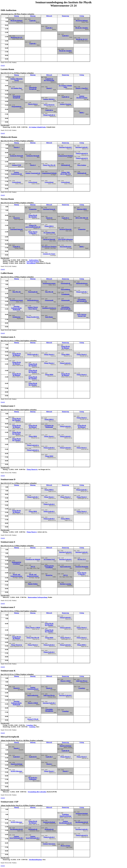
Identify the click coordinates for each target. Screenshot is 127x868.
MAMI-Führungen (16, 771)
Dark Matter (49, 317)
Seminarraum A (8, 337)
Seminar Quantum (65, 104)
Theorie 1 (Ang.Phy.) (82, 88)
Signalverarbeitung (65, 746)
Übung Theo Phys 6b (49, 165)
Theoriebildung (65, 289)
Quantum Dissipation (82, 567)
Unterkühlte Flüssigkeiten (49, 710)
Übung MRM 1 (49, 490)
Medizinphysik (33, 829)
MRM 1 (82, 247)
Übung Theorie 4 (49, 354)
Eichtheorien (16, 317)
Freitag (82, 16)
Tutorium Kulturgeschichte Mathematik (16, 308)
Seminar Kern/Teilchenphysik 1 (33, 837)
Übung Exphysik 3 (33, 354)
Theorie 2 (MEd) (65, 681)
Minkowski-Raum (9, 137)
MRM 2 (82, 113)
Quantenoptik (49, 300)
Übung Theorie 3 (82, 497)
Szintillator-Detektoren (49, 308)
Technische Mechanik (16, 156)
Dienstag (33, 16)
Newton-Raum (7, 199)
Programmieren (17, 106)
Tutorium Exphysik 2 (65, 147)
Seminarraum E (8, 542)
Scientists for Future (49, 254)
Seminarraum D (8, 479)
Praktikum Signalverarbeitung (65, 815)
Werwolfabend (31, 263)
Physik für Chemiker (82, 28)
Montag (16, 16)
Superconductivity (65, 567)
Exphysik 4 (16, 757)
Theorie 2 (16, 748)
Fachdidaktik (65, 294)
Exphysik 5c (65, 218)
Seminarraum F (8, 607)
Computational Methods (65, 156)
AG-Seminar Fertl (49, 559)
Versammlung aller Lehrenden (37, 792)
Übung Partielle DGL (33, 317)
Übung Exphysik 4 (65, 426)
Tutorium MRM (82, 209)
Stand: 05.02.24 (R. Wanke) (45, 38)
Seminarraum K (8, 671)
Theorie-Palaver (33, 104)
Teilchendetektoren (82, 283)
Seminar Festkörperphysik (17, 173)
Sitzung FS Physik (33, 719)
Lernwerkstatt (17, 182)
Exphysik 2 (65, 36)
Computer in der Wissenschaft (49, 80)
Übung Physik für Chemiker (33, 216)
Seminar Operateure (49, 844)
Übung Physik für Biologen (65, 347)
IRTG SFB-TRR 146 (82, 218)
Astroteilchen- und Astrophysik (82, 300)
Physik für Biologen (17, 21)
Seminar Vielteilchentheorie (33, 688)
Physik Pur (49, 575)
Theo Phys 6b (16, 292)
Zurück (3, 65)
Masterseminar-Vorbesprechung (38, 597)
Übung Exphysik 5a (49, 115)
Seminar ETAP (17, 165)
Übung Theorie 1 (49, 436)
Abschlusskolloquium (35, 860)
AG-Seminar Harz (16, 88)
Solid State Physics (82, 681)
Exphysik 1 (33, 21)
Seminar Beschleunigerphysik (65, 822)
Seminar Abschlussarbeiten (82, 97)
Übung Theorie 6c (49, 105)
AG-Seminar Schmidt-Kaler (65, 86)
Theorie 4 (16, 147)
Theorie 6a (16, 218)
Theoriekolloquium (65, 247)
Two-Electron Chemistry (49, 247)
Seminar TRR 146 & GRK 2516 (65, 173)
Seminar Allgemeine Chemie (16, 80)
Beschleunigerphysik (82, 822)
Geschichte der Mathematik (49, 426)
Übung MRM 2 (49, 226)
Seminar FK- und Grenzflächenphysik (33, 226)
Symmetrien (33, 209)
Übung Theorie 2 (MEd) (33, 628)
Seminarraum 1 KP (10, 802)
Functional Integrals (49, 209)
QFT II (33, 567)
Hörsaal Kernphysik (10, 737)
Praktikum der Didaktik (33, 559)
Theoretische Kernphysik (33, 88)
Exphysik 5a (65, 97)
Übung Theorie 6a (16, 645)
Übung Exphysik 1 (65, 363)
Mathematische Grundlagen (17, 563)
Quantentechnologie (82, 813)
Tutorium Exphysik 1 (82, 147)
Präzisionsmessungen (49, 283)
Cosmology (82, 688)
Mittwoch (49, 16)
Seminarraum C (8, 406)
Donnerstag (65, 16)
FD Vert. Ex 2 (82, 559)
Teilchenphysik (65, 165)
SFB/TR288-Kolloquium (65, 239)
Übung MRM (65, 354)
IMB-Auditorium (9, 10)
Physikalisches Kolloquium (33, 778)
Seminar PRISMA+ (49, 99)
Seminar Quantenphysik (33, 173)
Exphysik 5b (65, 751)
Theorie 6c (16, 688)
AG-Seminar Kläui (49, 233)
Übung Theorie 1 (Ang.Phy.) (33, 233)
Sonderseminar (33, 260)
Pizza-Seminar (82, 165)
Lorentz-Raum (7, 69)
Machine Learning (65, 584)
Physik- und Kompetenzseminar (16, 575)
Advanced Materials (65, 229)
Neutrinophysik (65, 283)
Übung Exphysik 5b (82, 153)
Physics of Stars (65, 846)
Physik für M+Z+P (16, 37)
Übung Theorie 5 (65, 757)
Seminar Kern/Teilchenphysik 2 (17, 837)
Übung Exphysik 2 (82, 292)
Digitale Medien (33, 584)
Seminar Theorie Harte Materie (33, 308)
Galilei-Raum (7, 273)
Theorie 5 (49, 88)
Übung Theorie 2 (82, 354)
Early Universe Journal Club (82, 315)
